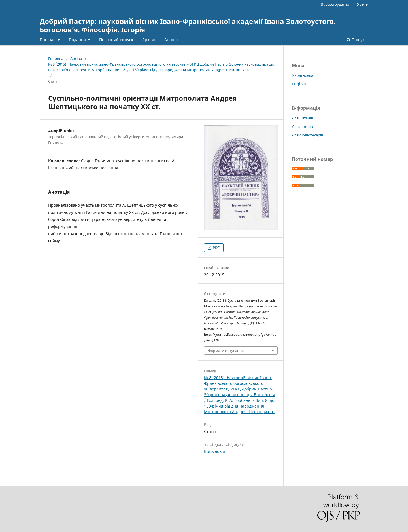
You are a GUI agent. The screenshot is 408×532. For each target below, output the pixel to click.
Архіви (149, 40)
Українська (303, 75)
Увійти (363, 4)
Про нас (48, 40)
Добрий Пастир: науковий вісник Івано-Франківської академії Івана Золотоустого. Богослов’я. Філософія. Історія (188, 25)
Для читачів (302, 118)
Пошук (356, 40)
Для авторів (302, 126)
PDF (216, 248)
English (299, 84)
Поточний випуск (116, 40)
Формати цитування (226, 351)
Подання (78, 40)
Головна (56, 58)
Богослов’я (214, 451)
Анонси (172, 40)
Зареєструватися (336, 4)
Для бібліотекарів (307, 135)
